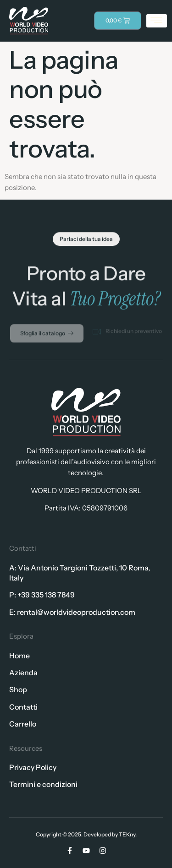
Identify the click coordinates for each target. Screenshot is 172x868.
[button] (86, 241)
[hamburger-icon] (157, 21)
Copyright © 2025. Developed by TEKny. (86, 834)
